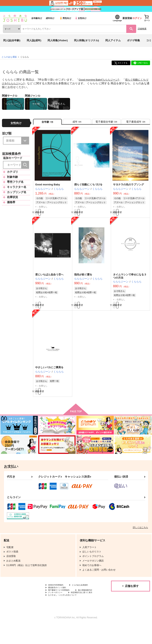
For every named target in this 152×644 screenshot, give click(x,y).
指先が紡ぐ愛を (83, 279)
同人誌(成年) (34, 40)
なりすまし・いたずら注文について (67, 614)
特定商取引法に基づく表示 (62, 611)
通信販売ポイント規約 (60, 601)
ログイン (137, 18)
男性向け (65, 18)
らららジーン (113, 80)
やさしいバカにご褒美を (49, 374)
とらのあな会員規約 (59, 597)
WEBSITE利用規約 (58, 594)
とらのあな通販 (9, 57)
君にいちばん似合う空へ (49, 279)
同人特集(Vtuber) (58, 40)
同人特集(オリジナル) (86, 40)
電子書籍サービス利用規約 (62, 604)
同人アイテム (113, 40)
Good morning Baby (91, 80)
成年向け (50, 18)
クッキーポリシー (85, 607)
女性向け (81, 18)
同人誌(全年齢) (12, 40)
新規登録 (127, 18)
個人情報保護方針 (58, 607)
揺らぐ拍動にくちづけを (88, 187)
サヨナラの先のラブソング (128, 187)
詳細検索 (142, 29)
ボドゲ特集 (133, 40)
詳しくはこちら (140, 536)
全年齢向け (37, 18)
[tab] (77, 123)
